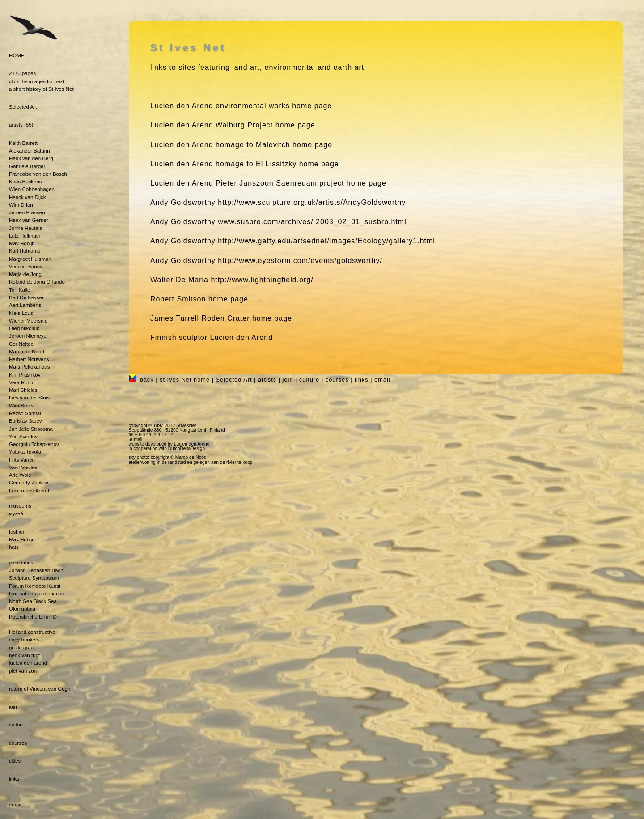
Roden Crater (225, 318)
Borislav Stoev (25, 421)
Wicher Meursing (28, 321)
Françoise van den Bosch (38, 174)
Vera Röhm (22, 382)
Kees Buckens (25, 182)
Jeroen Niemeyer (29, 336)
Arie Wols (20, 475)
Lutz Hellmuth (25, 236)
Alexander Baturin (30, 151)
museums (20, 506)
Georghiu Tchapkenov (34, 444)
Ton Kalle (19, 290)
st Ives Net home (185, 380)
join (13, 707)
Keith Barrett (23, 143)
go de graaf (22, 648)
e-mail (136, 439)
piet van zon (23, 671)
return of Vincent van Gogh (40, 689)
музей (16, 513)
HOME (17, 55)
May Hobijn (22, 243)
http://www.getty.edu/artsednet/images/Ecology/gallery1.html (326, 241)
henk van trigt (24, 655)
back (147, 380)
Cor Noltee (21, 344)
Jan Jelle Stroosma (31, 429)
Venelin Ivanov (26, 267)
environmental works (253, 106)
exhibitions (21, 563)
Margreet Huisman (30, 259)
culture (17, 725)
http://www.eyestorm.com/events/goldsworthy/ (300, 261)
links (14, 779)
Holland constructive (32, 632)
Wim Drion (21, 205)
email (15, 805)
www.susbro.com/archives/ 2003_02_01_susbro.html (312, 222)
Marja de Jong (25, 274)
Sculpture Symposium (34, 578)
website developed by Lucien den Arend (169, 444)
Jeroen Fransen (27, 212)
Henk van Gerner (29, 220)
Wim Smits (21, 406)
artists (16, 125)
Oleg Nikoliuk (24, 328)
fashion (17, 532)
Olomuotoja (22, 609)
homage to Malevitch (253, 145)
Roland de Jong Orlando (37, 282)
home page (228, 299)
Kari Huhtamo (25, 251)
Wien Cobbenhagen (32, 189)
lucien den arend (28, 663)
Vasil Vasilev (23, 467)
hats (14, 547)
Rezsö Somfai (25, 413)
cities (15, 761)
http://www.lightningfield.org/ (262, 280)
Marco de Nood (27, 352)
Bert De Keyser (26, 297)
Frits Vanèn (22, 460)
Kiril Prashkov (25, 375)
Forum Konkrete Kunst (35, 586)
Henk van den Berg (31, 158)
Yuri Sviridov (23, 437)
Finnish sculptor (179, 337)
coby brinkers (24, 640)
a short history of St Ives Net (41, 89)
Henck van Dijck (28, 197)
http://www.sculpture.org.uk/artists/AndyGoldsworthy (312, 202)
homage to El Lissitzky (256, 164)
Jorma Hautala (26, 228)
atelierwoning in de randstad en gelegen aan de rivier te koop (191, 462)
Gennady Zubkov (29, 483)
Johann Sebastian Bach (36, 570)
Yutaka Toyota (25, 452)
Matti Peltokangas (30, 367)
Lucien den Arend (29, 491)
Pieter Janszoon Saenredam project (280, 183)
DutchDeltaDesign (187, 448)
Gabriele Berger (27, 166)
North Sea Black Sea (33, 601)
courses (18, 743)
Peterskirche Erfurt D (33, 617)
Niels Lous (21, 313)
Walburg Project (244, 125)
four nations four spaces (36, 594)
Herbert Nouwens (29, 359)
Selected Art (23, 107)
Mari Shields (23, 390)
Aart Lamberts (25, 305)
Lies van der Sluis (29, 398)
